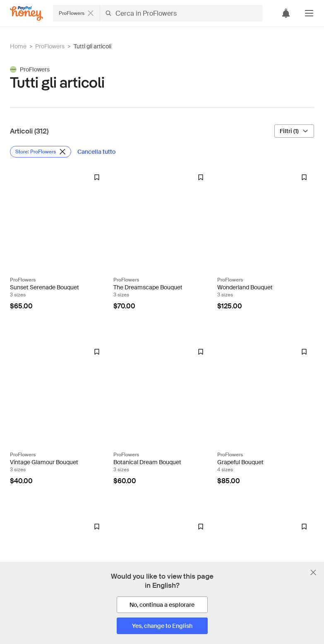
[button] (309, 13)
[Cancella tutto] (97, 152)
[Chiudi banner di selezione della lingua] (313, 572)
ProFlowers (50, 46)
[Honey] (26, 13)
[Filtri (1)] (294, 131)
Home (18, 46)
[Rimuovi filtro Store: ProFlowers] (41, 152)
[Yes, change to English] (162, 626)
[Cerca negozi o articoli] (158, 13)
